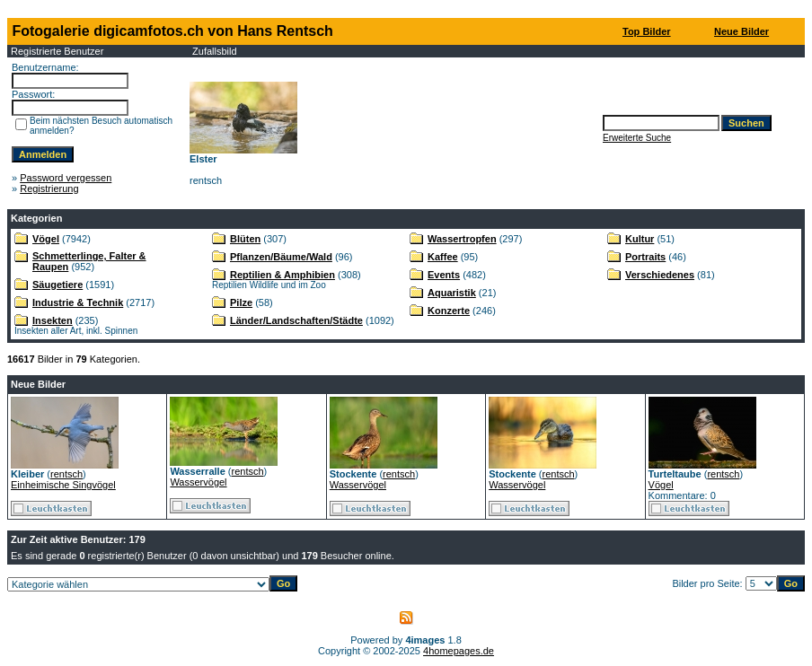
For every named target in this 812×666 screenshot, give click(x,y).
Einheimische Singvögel (63, 485)
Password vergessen (66, 178)
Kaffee (443, 257)
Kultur (640, 239)
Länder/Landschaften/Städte (296, 320)
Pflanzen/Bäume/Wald (281, 257)
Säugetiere (57, 285)
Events (444, 275)
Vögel (46, 239)
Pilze (241, 302)
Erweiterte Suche (637, 138)
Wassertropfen (462, 239)
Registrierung (49, 188)
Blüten (245, 239)
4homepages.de (459, 651)
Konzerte (449, 311)
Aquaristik (452, 293)
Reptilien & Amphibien (282, 275)
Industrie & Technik (78, 302)
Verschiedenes (660, 275)
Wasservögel (198, 482)
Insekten (53, 320)
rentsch (66, 474)
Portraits (645, 257)
